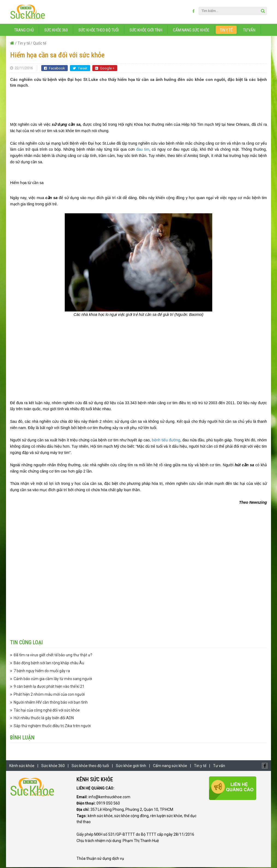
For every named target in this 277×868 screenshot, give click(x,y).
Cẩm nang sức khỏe (191, 31)
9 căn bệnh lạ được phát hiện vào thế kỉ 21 (49, 688)
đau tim (143, 150)
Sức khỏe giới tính (146, 31)
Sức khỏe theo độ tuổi (99, 31)
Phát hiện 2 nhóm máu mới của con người (49, 695)
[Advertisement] (138, 106)
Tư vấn (249, 31)
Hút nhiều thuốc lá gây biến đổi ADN (44, 719)
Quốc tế (40, 44)
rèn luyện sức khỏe (166, 817)
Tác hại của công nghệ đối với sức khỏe (47, 711)
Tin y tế (226, 31)
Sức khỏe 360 (56, 31)
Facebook (54, 69)
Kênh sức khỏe (22, 767)
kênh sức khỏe (100, 817)
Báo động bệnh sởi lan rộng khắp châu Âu (49, 664)
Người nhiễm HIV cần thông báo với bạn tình (51, 703)
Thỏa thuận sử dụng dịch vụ (100, 860)
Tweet (80, 69)
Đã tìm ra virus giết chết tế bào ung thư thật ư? (53, 656)
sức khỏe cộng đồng (131, 817)
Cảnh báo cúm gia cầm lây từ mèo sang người (53, 680)
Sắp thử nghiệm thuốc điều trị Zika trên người (52, 727)
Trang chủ (24, 31)
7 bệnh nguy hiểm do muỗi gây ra (42, 672)
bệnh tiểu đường (166, 441)
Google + (105, 69)
